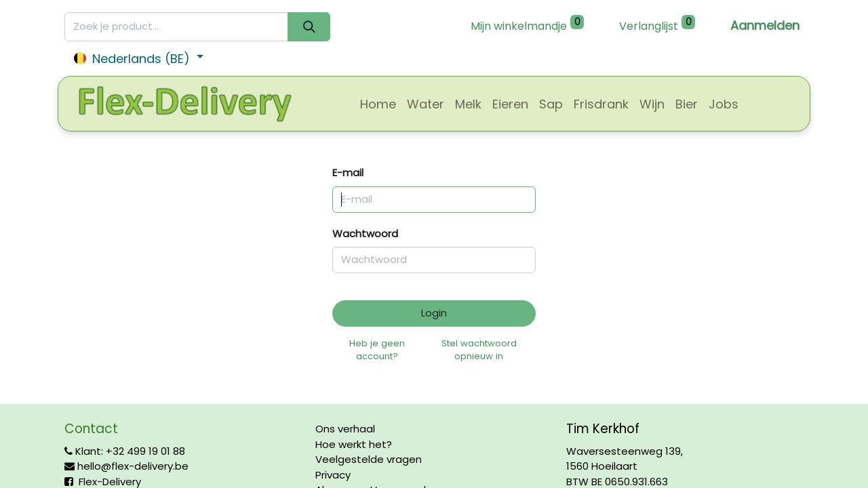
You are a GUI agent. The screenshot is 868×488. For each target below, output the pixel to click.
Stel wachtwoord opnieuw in (479, 350)
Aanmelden (765, 25)
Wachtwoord (365, 233)
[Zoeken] (309, 27)
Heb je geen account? (377, 350)
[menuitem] (378, 104)
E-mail (348, 172)
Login (434, 313)
